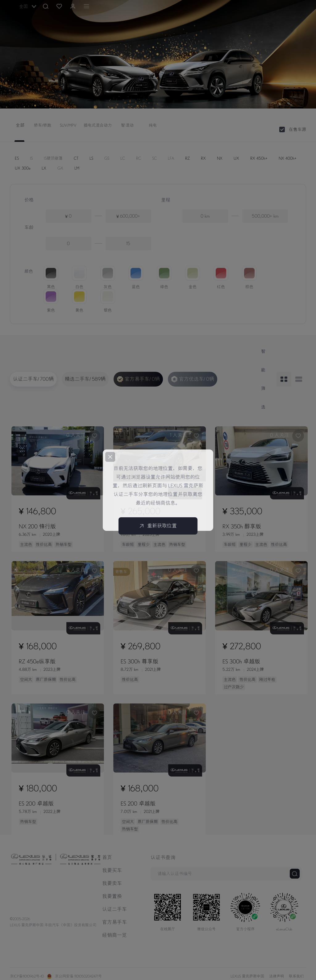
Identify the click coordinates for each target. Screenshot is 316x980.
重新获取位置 (158, 526)
